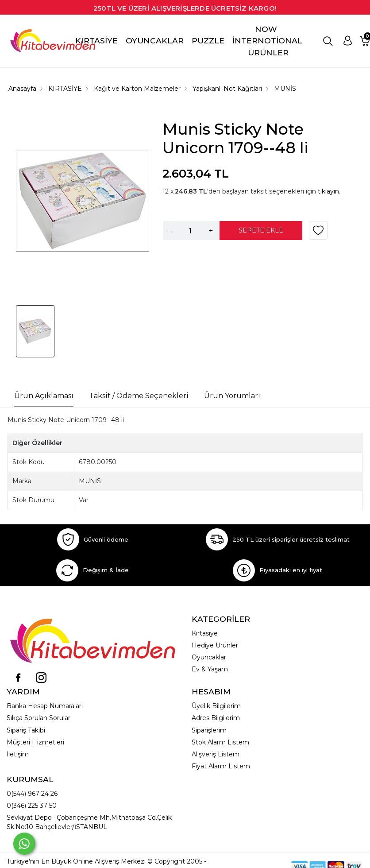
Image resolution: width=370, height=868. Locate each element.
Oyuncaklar (209, 657)
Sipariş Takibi (26, 730)
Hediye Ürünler (215, 645)
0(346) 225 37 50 (32, 806)
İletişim (18, 754)
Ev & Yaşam (210, 669)
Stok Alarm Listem (220, 742)
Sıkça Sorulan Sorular (39, 718)
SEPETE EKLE (261, 230)
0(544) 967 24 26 (32, 794)
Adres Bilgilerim (216, 718)
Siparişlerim (209, 730)
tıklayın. (329, 191)
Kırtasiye (205, 633)
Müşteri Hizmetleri (35, 742)
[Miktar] (190, 230)
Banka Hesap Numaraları (45, 706)
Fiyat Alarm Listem (221, 766)
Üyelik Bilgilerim (216, 706)
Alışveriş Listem (216, 754)
